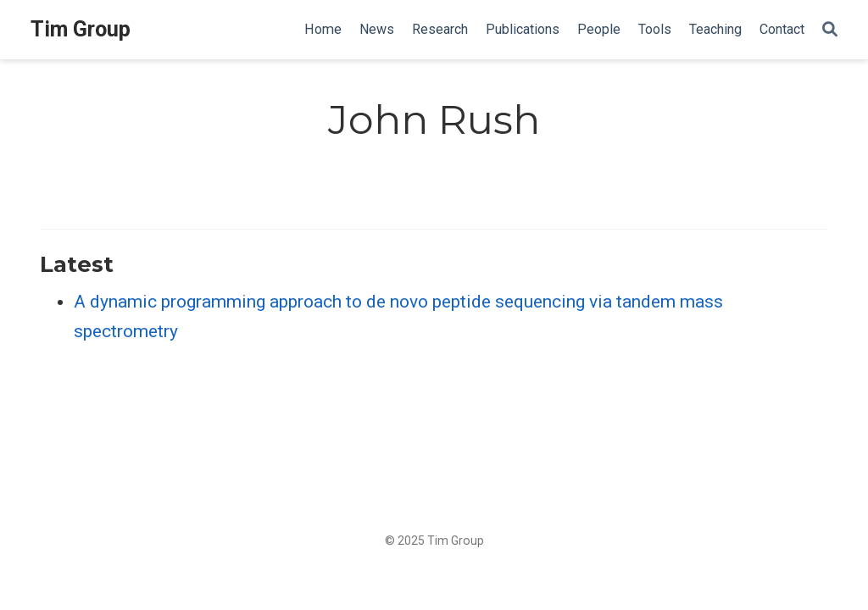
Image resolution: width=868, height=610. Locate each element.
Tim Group (81, 29)
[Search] (830, 30)
